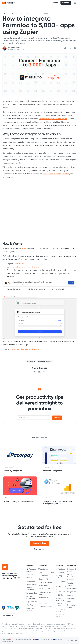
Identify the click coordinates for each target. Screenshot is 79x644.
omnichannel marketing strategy (56, 174)
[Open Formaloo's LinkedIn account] (72, 640)
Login (55, 3)
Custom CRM (44, 579)
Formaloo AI (44, 598)
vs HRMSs (59, 595)
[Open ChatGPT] (4, 578)
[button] (75, 3)
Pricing (29, 578)
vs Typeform (60, 569)
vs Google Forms (60, 577)
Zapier (24, 248)
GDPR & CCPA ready (31, 597)
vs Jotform (60, 573)
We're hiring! (31, 584)
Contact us (31, 581)
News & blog (72, 589)
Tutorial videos (70, 584)
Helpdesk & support (72, 570)
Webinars (71, 580)
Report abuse (32, 602)
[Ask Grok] (19, 578)
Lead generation (45, 606)
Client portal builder (47, 573)
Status (70, 602)
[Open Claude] (8, 578)
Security (70, 595)
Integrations (72, 592)
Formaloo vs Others (60, 610)
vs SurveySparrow (61, 591)
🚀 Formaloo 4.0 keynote (33, 570)
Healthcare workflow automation (47, 602)
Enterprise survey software (45, 593)
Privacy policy (32, 593)
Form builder (44, 569)
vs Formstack (61, 581)
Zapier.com (19, 264)
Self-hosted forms (46, 582)
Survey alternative (60, 600)
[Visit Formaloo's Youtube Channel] (76, 640)
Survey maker (44, 586)
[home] (10, 3)
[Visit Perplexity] (15, 578)
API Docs (71, 599)
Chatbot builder (45, 589)
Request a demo (39, 543)
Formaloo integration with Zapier (53, 119)
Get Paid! (30, 605)
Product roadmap (71, 576)
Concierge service (30, 609)
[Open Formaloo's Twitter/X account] (69, 640)
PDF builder (43, 576)
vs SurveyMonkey (61, 586)
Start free (66, 3)
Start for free (39, 549)
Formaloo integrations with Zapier (25, 349)
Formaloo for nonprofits (61, 616)
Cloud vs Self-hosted (61, 605)
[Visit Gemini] (11, 578)
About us (30, 575)
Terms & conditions (30, 589)
